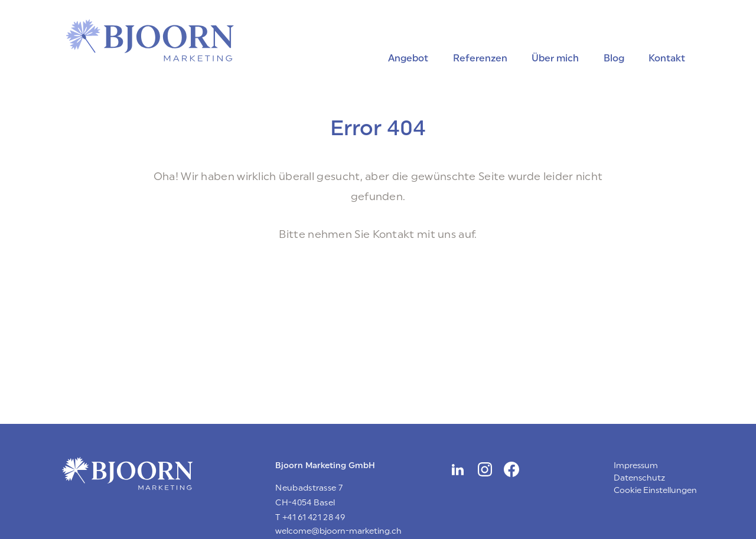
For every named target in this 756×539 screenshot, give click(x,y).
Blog (614, 58)
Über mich (555, 58)
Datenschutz (639, 478)
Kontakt (667, 58)
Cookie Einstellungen (655, 490)
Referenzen (480, 58)
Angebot (408, 58)
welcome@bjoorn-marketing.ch (338, 531)
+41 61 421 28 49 (314, 517)
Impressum (636, 465)
